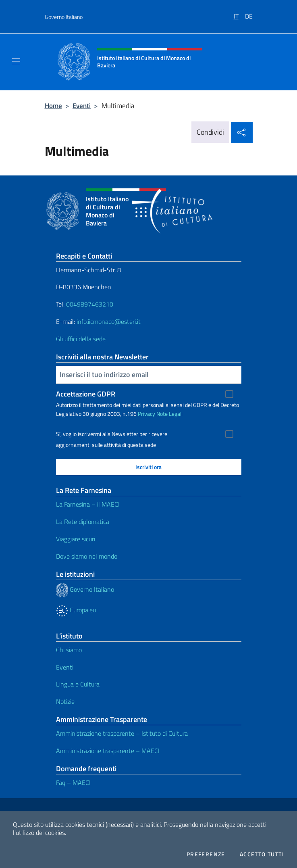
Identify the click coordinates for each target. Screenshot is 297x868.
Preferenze (206, 854)
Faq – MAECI (73, 782)
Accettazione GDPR (86, 394)
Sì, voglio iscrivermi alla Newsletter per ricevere (112, 434)
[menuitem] (239, 13)
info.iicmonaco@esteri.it (109, 321)
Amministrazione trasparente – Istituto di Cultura (122, 733)
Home (53, 105)
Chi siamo (69, 650)
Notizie (65, 701)
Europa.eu (76, 610)
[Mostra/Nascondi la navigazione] (16, 61)
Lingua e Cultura (78, 684)
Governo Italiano (64, 17)
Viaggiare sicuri (76, 539)
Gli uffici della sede (81, 339)
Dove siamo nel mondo (87, 556)
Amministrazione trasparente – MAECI (108, 751)
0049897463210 (90, 304)
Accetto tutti (262, 854)
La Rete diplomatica (83, 522)
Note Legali (169, 414)
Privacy (146, 414)
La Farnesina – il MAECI (88, 504)
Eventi (82, 105)
